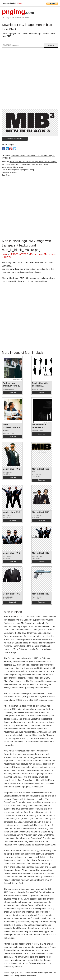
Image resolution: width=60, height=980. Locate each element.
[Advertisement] (30, 79)
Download (12, 392)
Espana (20, 3)
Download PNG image (15, 139)
